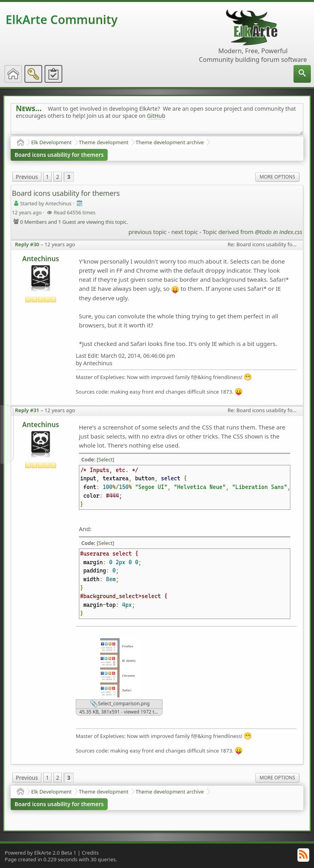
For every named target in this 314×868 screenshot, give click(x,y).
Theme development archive (170, 142)
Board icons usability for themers (59, 155)
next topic (185, 232)
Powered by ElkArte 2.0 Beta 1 (41, 853)
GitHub (156, 116)
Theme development (104, 142)
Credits (90, 853)
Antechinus (40, 259)
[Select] (106, 459)
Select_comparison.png (120, 704)
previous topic (148, 232)
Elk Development (51, 142)
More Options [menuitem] (277, 177)
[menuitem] (302, 74)
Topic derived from (252, 232)
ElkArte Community (62, 20)
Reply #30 (27, 244)
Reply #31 (27, 410)
